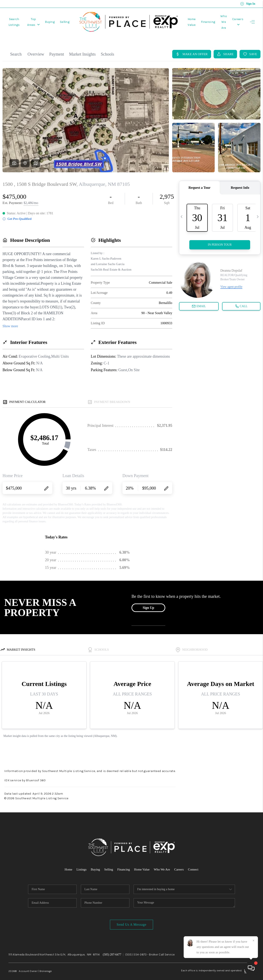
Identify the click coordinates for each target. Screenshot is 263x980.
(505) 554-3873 (136, 948)
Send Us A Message (131, 918)
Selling (77, 20)
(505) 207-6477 (112, 948)
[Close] (254, 941)
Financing (203, 20)
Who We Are (162, 863)
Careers (179, 863)
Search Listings (17, 20)
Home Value (142, 863)
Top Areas (43, 20)
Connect (194, 863)
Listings (81, 863)
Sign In (248, 4)
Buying (62, 20)
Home (68, 863)
